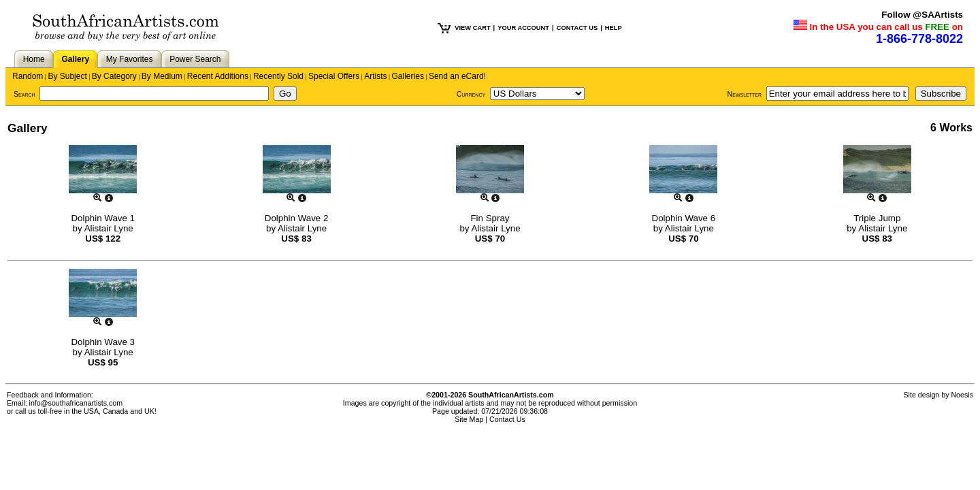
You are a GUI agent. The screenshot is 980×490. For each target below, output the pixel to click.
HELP (614, 28)
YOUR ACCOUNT (523, 28)
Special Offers (334, 76)
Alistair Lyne (109, 228)
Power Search (195, 59)
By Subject (67, 76)
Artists (375, 76)
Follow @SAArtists (922, 15)
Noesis (962, 395)
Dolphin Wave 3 (103, 342)
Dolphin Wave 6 (684, 218)
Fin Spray (490, 218)
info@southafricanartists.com (76, 403)
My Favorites (130, 59)
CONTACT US (577, 28)
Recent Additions (218, 76)
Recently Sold (278, 76)
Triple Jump (877, 218)
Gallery (75, 59)
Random (28, 76)
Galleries (408, 76)
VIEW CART (472, 28)
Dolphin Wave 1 (103, 218)
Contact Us (507, 419)
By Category (114, 76)
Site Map (469, 419)
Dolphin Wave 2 (297, 218)
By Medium (162, 76)
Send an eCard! (457, 76)
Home (34, 59)
